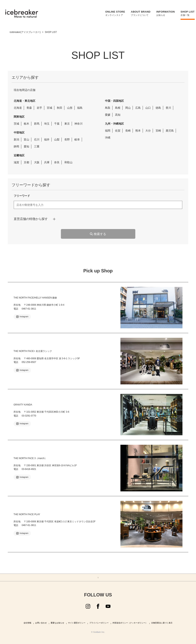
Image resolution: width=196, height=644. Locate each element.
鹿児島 (170, 131)
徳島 (158, 108)
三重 (37, 146)
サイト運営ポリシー (77, 623)
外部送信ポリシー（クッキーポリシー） (130, 623)
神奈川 (78, 124)
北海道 (18, 108)
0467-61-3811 (29, 309)
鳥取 (108, 108)
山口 (148, 108)
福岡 (108, 131)
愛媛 (108, 115)
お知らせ (164, 13)
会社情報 (27, 623)
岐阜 (77, 139)
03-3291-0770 (29, 416)
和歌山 (68, 162)
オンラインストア (113, 13)
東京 (67, 124)
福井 (47, 139)
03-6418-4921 (29, 469)
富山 (26, 139)
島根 (118, 108)
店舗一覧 (186, 13)
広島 (138, 108)
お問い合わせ (41, 623)
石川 (37, 139)
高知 (118, 115)
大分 (148, 131)
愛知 (26, 146)
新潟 (16, 139)
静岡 (16, 146)
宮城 (49, 108)
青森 (29, 108)
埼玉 (47, 124)
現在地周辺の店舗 (25, 90)
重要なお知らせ (57, 623)
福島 (80, 108)
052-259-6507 (29, 362)
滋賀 (16, 162)
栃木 (26, 124)
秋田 (60, 108)
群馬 (37, 124)
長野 (67, 139)
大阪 (37, 162)
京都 (26, 162)
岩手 (39, 108)
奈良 (57, 162)
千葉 (57, 124)
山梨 (57, 139)
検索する (100, 234)
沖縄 (108, 138)
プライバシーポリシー (99, 623)
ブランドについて (139, 13)
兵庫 (47, 162)
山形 (70, 108)
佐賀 (118, 131)
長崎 (128, 131)
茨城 (16, 124)
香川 (168, 108)
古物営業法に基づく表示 (162, 623)
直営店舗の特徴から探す (31, 219)
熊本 (138, 131)
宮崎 (158, 131)
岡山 (128, 108)
